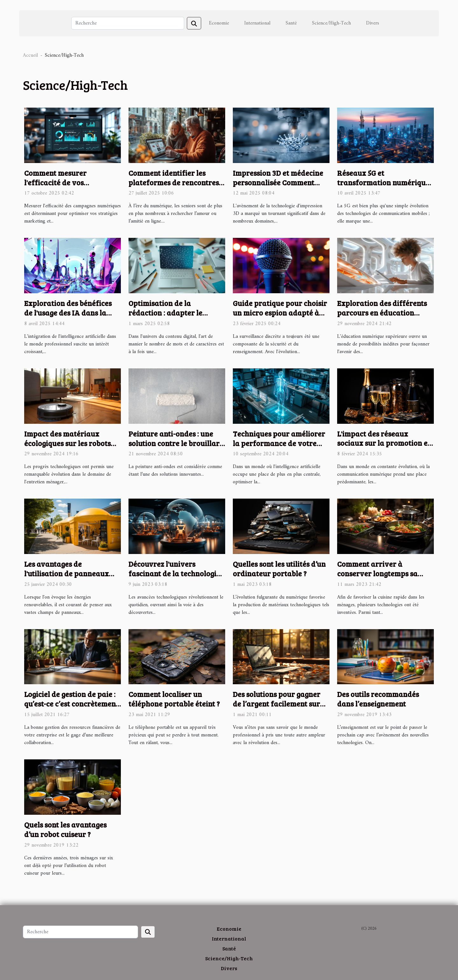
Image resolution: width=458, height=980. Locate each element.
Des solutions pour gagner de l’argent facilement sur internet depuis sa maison (277, 703)
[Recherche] (128, 23)
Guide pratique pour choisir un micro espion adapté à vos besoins (280, 312)
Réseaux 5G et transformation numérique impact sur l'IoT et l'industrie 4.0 (383, 187)
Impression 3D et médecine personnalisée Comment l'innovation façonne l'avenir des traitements (278, 187)
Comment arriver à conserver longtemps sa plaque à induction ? (377, 573)
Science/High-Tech (331, 23)
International (257, 23)
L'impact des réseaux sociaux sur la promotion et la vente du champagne (384, 443)
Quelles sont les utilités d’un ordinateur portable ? (279, 568)
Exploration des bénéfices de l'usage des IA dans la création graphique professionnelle (68, 317)
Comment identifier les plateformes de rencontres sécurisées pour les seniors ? (176, 182)
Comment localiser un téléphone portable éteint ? (174, 699)
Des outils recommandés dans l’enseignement (378, 699)
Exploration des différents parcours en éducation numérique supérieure (382, 312)
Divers (373, 23)
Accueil (30, 55)
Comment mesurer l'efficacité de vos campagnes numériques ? (67, 182)
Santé (291, 23)
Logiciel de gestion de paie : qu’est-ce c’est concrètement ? (71, 703)
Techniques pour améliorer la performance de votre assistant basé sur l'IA (279, 443)
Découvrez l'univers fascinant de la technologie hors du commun (174, 573)
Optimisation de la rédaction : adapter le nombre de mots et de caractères (165, 317)
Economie (219, 23)
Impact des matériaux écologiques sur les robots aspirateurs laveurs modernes (67, 448)
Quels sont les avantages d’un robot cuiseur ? (65, 829)
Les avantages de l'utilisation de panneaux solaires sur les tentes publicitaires (66, 578)
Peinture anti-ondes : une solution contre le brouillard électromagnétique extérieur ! (176, 448)
